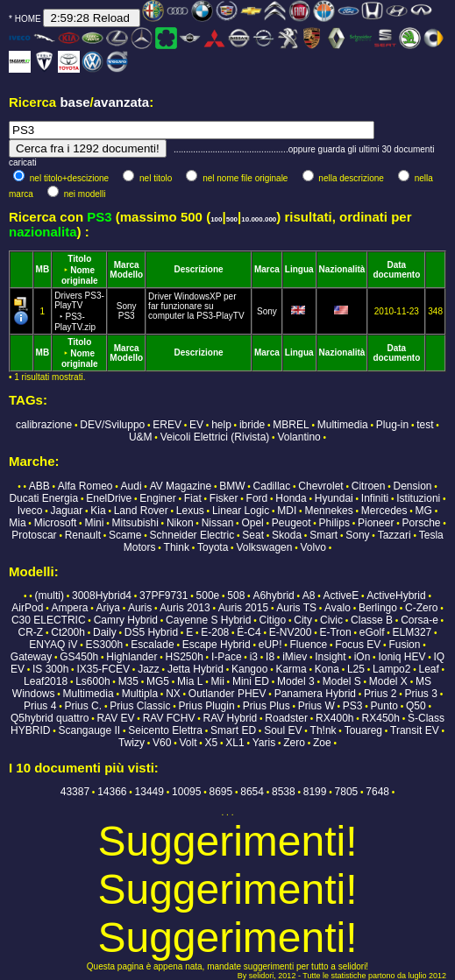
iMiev (295, 657)
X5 (212, 743)
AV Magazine (181, 486)
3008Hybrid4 (102, 596)
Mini (94, 523)
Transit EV (415, 730)
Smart (323, 535)
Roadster (286, 718)
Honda (291, 498)
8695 (220, 792)
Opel (252, 523)
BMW (232, 486)
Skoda (287, 535)
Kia (98, 511)
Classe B (372, 620)
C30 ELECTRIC (49, 620)
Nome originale (80, 275)
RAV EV (115, 718)
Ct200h (68, 632)
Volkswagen (264, 547)
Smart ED (233, 730)
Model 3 (296, 681)
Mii (218, 681)
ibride (252, 425)
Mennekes (328, 511)
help (221, 425)
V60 (162, 743)
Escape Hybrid (217, 645)
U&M (141, 437)
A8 (309, 596)
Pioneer (376, 523)
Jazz (149, 669)
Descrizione (198, 269)
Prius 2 (380, 694)
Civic (331, 620)
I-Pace (227, 657)
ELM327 (412, 632)
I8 (270, 657)
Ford (257, 498)
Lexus (190, 511)
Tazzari (395, 535)
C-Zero (421, 608)
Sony (127, 306)
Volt (188, 743)
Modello (126, 275)
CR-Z (30, 632)
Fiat (193, 498)
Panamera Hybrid (315, 694)
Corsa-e (419, 620)
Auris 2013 (185, 608)
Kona (327, 669)
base (75, 102)
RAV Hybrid (230, 718)
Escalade (152, 645)
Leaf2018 (46, 681)
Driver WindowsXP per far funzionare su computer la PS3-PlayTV (196, 306)
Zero (294, 743)
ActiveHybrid (396, 596)
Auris (140, 608)
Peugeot (291, 523)
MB (43, 269)
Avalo (338, 608)
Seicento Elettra (165, 730)
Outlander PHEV (227, 694)
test (425, 425)
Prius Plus (267, 706)
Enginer (157, 498)
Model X (388, 681)
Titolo (79, 259)
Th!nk (323, 730)
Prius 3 (421, 694)
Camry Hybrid (126, 620)
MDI (287, 511)
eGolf (372, 632)
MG (424, 511)
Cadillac (272, 486)
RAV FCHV (169, 718)
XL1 (235, 743)
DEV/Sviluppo (112, 425)
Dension (413, 486)
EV (196, 425)
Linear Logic (241, 511)
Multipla (140, 694)
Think (177, 547)
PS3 (127, 316)
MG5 (158, 681)
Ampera (69, 608)
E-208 (215, 632)
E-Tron (335, 632)
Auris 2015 (243, 608)
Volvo (313, 547)
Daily (105, 632)
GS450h (79, 657)
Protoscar (34, 535)
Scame (125, 535)
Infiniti (375, 498)
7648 (377, 792)
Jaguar (67, 511)
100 (216, 219)
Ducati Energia (43, 498)
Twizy (132, 743)
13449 (149, 792)
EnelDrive (109, 498)
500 (232, 219)
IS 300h (50, 669)
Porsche (421, 523)
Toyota (213, 547)
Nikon (180, 523)
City (303, 620)
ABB (39, 486)
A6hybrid (273, 596)
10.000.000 (259, 219)
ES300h (104, 645)
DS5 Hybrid (151, 632)
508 (236, 596)
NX (173, 694)
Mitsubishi (135, 523)
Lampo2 (391, 669)
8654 (252, 792)
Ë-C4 (249, 632)
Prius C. (83, 706)
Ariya (108, 608)
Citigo (273, 620)
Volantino (299, 437)
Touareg (363, 730)
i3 (254, 657)
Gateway (31, 657)
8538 (284, 792)
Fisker (224, 498)
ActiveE (341, 596)
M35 (128, 681)
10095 (186, 792)
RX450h (381, 718)
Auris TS (296, 608)
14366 (112, 792)
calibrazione (44, 425)
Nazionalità (342, 269)
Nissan (218, 523)
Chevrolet (320, 486)
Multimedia (343, 425)
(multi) (50, 596)
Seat (253, 535)
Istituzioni (418, 498)
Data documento (396, 270)
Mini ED (251, 681)
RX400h (334, 718)
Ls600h (92, 681)
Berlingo (378, 608)
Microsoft (56, 523)
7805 (347, 792)
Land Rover (141, 511)
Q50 (416, 706)
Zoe (322, 743)
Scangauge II (89, 730)
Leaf (428, 669)
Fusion (404, 645)
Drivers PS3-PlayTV (79, 311)
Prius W (316, 706)
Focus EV (358, 645)
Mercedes (384, 511)
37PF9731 (164, 596)
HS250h (184, 657)
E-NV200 (291, 632)
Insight (330, 657)
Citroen (369, 486)
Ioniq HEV (402, 657)
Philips (334, 523)
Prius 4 (40, 706)
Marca (127, 265)
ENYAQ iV (53, 645)
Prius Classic (140, 706)
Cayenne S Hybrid (208, 620)
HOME (28, 19)
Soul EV (283, 730)
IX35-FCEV (103, 669)
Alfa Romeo (85, 486)
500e (208, 596)
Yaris (264, 743)
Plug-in (392, 425)
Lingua (299, 269)
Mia (17, 523)
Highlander (132, 657)
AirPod (27, 608)
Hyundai (334, 498)
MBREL (291, 425)
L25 (356, 669)
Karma (291, 669)
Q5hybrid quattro (50, 718)
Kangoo (249, 669)
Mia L (190, 681)
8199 (315, 792)
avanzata (121, 102)
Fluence (309, 645)
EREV (167, 425)
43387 (75, 792)
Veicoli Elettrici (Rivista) (215, 437)
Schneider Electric (192, 535)
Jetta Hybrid (196, 669)
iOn (363, 657)
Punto (384, 706)
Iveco (30, 511)
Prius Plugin (207, 706)
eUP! (270, 645)
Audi (132, 486)
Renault (83, 535)
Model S (342, 681)
